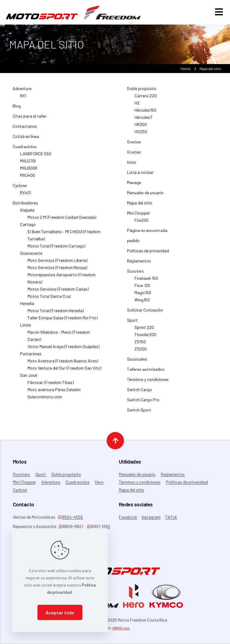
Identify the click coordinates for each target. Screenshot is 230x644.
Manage (134, 185)
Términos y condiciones (148, 382)
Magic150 (143, 295)
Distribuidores (25, 205)
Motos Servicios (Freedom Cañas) (58, 291)
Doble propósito (142, 91)
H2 (137, 105)
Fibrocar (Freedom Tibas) (51, 385)
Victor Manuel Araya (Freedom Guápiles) (63, 349)
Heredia (27, 306)
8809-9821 (71, 526)
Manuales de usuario (145, 195)
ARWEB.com (121, 628)
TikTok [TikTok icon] (171, 517)
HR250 (141, 127)
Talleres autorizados (146, 372)
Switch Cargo (139, 392)
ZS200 (141, 351)
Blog (17, 108)
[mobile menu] (219, 14)
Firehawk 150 (146, 281)
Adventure (22, 91)
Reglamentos (139, 263)
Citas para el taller (29, 118)
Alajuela (27, 212)
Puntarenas (31, 356)
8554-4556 (70, 517)
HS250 (141, 134)
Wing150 (142, 302)
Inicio (132, 164)
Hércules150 (145, 112)
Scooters (136, 273)
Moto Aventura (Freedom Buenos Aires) (63, 363)
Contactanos (25, 129)
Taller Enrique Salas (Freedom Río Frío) (63, 320)
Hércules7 (143, 120)
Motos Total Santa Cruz (49, 299)
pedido (133, 243)
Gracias (134, 144)
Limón (26, 327)
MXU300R (29, 170)
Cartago (28, 227)
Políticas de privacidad (148, 253)
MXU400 (28, 178)
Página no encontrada (147, 233)
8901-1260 (99, 526)
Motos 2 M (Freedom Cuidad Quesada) (62, 220)
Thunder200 (145, 337)
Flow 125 (142, 288)
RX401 (26, 195)
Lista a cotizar (140, 175)
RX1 (23, 98)
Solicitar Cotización (145, 312)
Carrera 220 (146, 98)
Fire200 (142, 222)
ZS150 (140, 344)
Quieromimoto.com (45, 399)
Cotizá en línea (26, 139)
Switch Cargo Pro (143, 402)
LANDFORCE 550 (36, 156)
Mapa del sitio (140, 205)
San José (29, 378)
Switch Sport (139, 412)
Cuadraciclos (25, 149)
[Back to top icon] (115, 440)
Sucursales (137, 361)
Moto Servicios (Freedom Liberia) (57, 263)
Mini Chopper (139, 215)
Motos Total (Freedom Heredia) (56, 313)
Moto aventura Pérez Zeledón (54, 392)
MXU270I (28, 163)
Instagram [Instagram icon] (151, 517)
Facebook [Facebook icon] (128, 517)
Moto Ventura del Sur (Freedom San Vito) (64, 370)
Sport (132, 322)
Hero (99, 482)
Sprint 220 (144, 330)
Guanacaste (31, 255)
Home (186, 71)
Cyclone (20, 188)
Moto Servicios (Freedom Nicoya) (57, 270)
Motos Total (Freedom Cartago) (56, 248)
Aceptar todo (60, 612)
